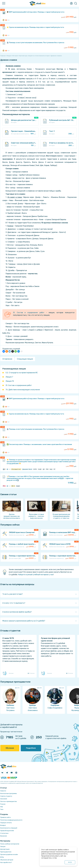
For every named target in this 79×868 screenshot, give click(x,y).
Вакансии (4, 836)
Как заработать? (6, 862)
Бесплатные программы (9, 793)
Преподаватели (6, 852)
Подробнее (31, 748)
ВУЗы (2, 857)
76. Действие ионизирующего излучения (23, 390)
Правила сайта (5, 817)
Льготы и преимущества (9, 801)
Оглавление (7, 359)
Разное (3, 804)
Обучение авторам (7, 860)
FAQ (2, 807)
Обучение (10, 748)
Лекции (3, 847)
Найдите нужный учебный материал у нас (36, 575)
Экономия (4, 799)
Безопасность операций (9, 828)
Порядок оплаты (6, 823)
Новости (3, 791)
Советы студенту (6, 796)
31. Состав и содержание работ (29, 313)
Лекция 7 (9, 377)
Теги (2, 809)
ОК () (70, 862)
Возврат (3, 825)
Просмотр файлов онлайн (9, 854)
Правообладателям (7, 831)
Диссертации (5, 849)
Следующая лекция (25, 359)
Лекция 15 (10, 381)
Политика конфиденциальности (11, 820)
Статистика (4, 833)
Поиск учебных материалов (10, 844)
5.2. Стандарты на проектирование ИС (22, 373)
